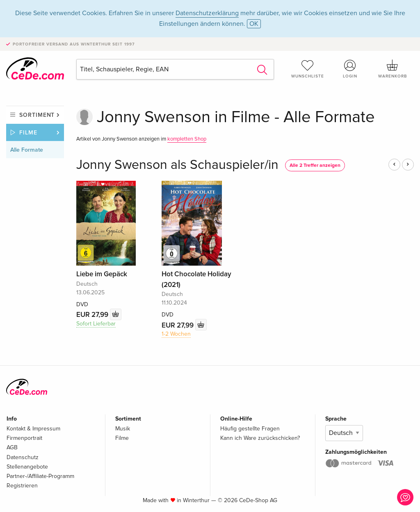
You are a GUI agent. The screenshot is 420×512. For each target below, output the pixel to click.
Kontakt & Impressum (33, 429)
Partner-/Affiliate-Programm (40, 476)
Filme (28, 133)
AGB (12, 447)
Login (350, 69)
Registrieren (22, 486)
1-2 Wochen (176, 334)
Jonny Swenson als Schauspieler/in (177, 165)
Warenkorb (393, 69)
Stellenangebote (27, 467)
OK (254, 24)
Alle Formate (27, 150)
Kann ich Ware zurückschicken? (260, 438)
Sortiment (37, 115)
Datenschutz (23, 457)
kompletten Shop (187, 139)
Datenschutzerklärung (207, 13)
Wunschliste (308, 69)
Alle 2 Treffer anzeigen (315, 165)
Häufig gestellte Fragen (250, 429)
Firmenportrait (24, 438)
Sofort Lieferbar (96, 324)
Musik (123, 429)
